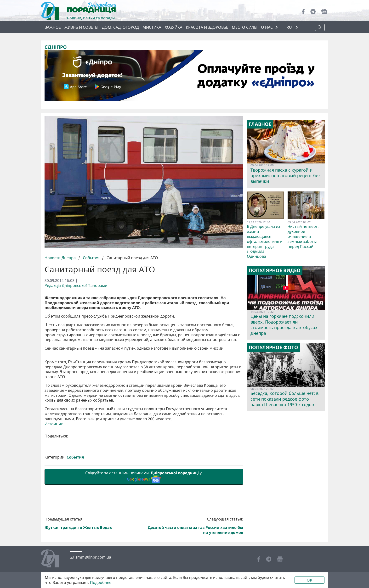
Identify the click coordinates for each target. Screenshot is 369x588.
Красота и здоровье (207, 27)
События (91, 258)
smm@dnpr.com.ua (93, 557)
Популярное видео (275, 270)
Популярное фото (273, 347)
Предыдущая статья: (93, 524)
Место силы (245, 27)
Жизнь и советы (81, 27)
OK (309, 580)
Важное (53, 27)
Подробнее (101, 583)
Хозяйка (173, 27)
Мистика (152, 27)
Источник (54, 424)
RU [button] (290, 27)
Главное (260, 124)
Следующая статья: (194, 526)
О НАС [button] (267, 27)
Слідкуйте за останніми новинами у (144, 477)
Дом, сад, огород (120, 27)
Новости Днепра (61, 258)
